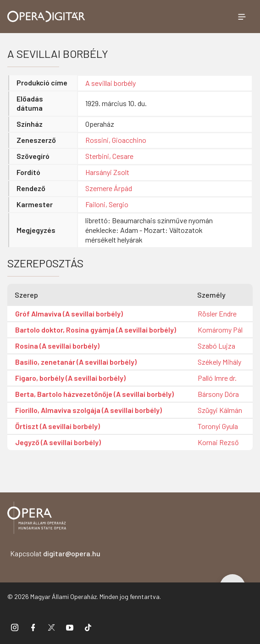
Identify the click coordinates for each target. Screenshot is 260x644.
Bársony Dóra (218, 394)
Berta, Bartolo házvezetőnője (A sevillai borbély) (94, 394)
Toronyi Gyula (218, 426)
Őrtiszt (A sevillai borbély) (58, 426)
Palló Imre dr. (217, 378)
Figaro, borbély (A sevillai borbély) (70, 378)
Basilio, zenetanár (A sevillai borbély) (76, 362)
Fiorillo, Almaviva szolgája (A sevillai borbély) (89, 410)
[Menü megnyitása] (242, 17)
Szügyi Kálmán (220, 410)
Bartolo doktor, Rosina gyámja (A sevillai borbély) (96, 330)
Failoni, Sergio (107, 204)
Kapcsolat (55, 553)
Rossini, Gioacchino (116, 140)
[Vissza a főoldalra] (37, 519)
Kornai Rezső (218, 442)
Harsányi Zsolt (107, 172)
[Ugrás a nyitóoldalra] (46, 17)
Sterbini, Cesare (109, 156)
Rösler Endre (217, 314)
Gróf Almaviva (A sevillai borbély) (69, 314)
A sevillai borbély (111, 83)
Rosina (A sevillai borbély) (57, 346)
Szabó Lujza (216, 346)
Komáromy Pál (220, 330)
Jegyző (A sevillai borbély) (58, 442)
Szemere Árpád (109, 188)
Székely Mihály (219, 362)
